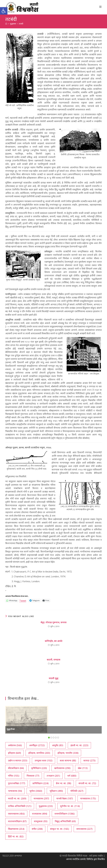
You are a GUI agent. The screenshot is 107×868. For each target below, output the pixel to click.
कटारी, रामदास (53, 660)
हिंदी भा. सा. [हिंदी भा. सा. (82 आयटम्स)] (16, 836)
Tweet (23, 600)
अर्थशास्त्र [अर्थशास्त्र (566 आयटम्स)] (15, 745)
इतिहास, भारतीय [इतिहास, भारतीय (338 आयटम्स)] (68, 753)
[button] (4, 11)
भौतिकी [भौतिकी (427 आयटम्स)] (77, 791)
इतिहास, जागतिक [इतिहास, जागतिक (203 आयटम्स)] (39, 753)
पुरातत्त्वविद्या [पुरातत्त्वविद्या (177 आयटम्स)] (17, 783)
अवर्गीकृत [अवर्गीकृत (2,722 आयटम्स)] (37, 745)
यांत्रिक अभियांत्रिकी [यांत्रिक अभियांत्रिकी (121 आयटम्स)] (20, 806)
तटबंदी (21, 24)
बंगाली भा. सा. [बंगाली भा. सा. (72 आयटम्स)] (87, 783)
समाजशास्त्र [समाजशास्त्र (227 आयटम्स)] (84, 829)
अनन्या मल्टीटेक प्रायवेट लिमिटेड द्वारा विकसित (85, 859)
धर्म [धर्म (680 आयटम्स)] (72, 776)
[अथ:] (6, 24)
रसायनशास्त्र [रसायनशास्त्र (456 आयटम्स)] (16, 814)
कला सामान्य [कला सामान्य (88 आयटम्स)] (68, 761)
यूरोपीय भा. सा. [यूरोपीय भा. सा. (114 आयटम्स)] (70, 806)
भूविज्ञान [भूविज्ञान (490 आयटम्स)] (56, 791)
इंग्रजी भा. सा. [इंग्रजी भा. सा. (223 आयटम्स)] (79, 745)
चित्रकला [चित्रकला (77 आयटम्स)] (33, 776)
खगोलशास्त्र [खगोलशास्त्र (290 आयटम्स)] (62, 768)
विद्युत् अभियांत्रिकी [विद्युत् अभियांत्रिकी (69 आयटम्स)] (65, 821)
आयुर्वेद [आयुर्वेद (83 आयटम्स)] (58, 745)
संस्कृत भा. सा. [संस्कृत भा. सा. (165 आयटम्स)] (60, 829)
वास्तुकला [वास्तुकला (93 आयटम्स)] (41, 821)
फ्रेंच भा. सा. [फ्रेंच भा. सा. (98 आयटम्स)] (64, 783)
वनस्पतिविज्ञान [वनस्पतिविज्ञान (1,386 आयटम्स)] (65, 814)
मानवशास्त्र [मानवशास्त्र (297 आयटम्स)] (41, 798)
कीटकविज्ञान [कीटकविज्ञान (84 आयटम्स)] (16, 768)
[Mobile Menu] (100, 7)
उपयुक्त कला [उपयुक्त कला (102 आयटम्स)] (43, 761)
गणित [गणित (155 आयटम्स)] (14, 776)
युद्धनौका (11, 729)
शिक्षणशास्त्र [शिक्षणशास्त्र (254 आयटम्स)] (16, 829)
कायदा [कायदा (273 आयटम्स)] (89, 761)
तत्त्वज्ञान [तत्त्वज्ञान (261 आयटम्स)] (53, 776)
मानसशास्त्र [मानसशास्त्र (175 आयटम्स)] (88, 798)
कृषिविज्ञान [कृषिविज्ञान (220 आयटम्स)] (39, 768)
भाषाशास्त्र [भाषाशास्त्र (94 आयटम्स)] (15, 791)
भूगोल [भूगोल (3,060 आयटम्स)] (36, 791)
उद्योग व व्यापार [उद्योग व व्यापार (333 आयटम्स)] (18, 761)
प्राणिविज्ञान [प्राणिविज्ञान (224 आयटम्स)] (40, 783)
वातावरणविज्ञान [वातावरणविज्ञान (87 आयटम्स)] (17, 821)
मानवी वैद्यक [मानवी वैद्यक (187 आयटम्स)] (65, 798)
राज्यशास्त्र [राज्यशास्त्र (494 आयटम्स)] (40, 814)
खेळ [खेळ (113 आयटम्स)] (83, 768)
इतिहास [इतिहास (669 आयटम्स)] (14, 753)
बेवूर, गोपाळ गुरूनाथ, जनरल (54, 622)
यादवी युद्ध (54, 678)
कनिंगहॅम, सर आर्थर (54, 641)
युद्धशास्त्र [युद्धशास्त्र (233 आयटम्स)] (46, 806)
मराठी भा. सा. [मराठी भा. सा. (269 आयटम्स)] (17, 798)
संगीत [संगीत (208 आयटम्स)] (37, 829)
